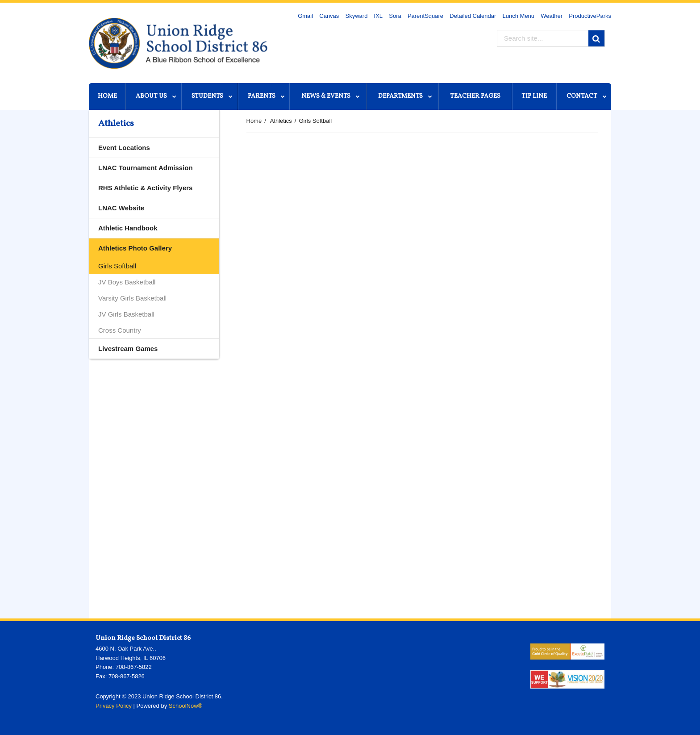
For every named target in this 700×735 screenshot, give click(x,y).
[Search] (596, 38)
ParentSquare (425, 16)
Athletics (281, 121)
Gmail (305, 16)
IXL (379, 16)
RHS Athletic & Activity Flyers (145, 188)
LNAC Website (134, 210)
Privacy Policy (114, 706)
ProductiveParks (590, 16)
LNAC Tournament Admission (146, 168)
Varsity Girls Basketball (132, 298)
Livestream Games (128, 349)
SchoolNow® (185, 706)
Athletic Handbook (141, 230)
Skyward (357, 16)
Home (254, 121)
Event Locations (124, 148)
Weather (552, 16)
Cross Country (120, 330)
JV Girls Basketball (126, 314)
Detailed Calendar (473, 16)
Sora (395, 16)
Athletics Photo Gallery (135, 248)
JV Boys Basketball (127, 282)
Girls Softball (117, 266)
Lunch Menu (519, 16)
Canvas (329, 16)
